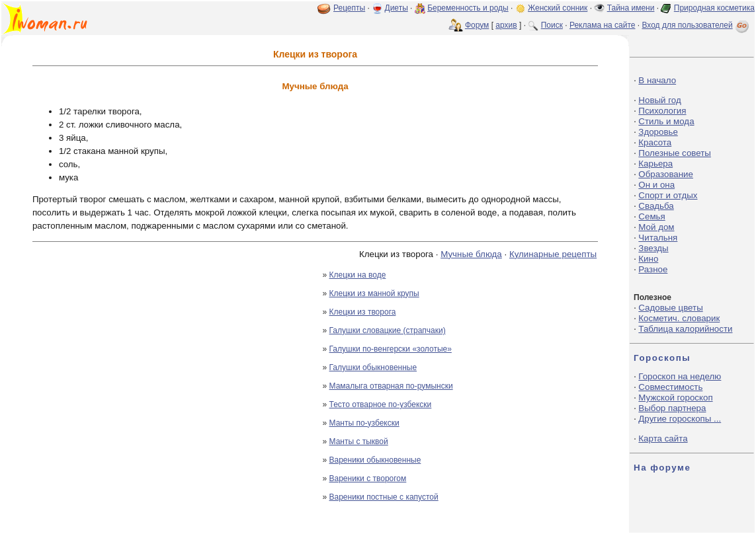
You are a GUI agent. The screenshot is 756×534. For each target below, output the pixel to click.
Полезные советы (675, 153)
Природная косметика (714, 8)
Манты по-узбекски (364, 423)
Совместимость (670, 387)
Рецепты (349, 8)
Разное (653, 269)
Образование (666, 174)
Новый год (659, 100)
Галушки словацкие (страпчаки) (388, 330)
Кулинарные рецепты (553, 254)
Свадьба (656, 206)
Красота (655, 142)
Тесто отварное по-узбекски (381, 404)
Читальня (658, 238)
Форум (477, 25)
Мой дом (656, 227)
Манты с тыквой (359, 441)
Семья (651, 216)
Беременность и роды (468, 8)
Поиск (552, 25)
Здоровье (658, 132)
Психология (662, 111)
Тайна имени (631, 8)
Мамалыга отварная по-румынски (391, 386)
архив (506, 25)
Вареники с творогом (368, 478)
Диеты (397, 8)
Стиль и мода (666, 121)
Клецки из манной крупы (374, 293)
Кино (648, 259)
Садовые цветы (670, 308)
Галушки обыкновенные (373, 367)
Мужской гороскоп (675, 398)
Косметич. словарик (679, 318)
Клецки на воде (358, 275)
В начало (657, 80)
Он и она (656, 185)
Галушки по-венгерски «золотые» (391, 349)
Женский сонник (558, 8)
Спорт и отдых (668, 195)
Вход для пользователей (696, 25)
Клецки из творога (363, 312)
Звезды (653, 248)
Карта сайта (663, 439)
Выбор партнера (672, 408)
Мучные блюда (471, 254)
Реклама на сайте (603, 25)
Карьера (655, 164)
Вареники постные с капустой (384, 497)
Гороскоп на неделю (680, 376)
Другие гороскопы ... (680, 419)
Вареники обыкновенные (375, 460)
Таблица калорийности (685, 329)
